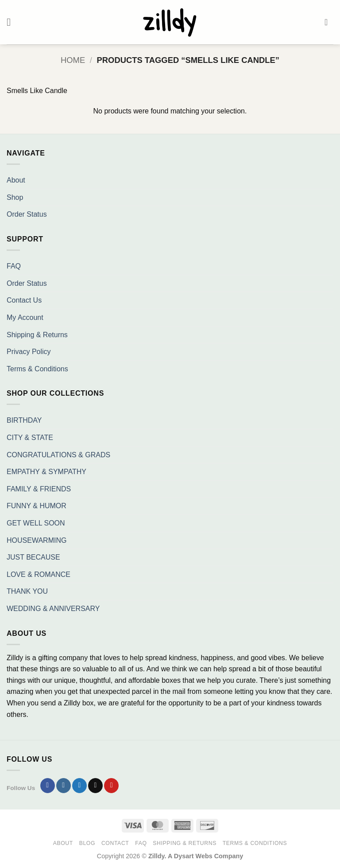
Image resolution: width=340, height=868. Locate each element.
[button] (12, 22)
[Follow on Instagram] (64, 786)
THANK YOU (27, 591)
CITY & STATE (30, 438)
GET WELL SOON (36, 523)
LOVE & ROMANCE (39, 574)
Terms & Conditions (37, 369)
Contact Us (24, 300)
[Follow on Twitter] (79, 786)
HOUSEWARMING (37, 540)
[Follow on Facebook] (48, 786)
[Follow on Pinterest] (111, 786)
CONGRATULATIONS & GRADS (58, 455)
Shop (15, 197)
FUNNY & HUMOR (37, 506)
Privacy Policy (29, 352)
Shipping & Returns (37, 335)
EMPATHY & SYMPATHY (46, 472)
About (16, 180)
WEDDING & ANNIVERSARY (53, 609)
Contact (115, 843)
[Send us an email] (95, 786)
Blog (87, 843)
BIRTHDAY (24, 420)
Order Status (27, 214)
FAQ (14, 266)
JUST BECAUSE (33, 557)
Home (73, 60)
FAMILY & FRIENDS (39, 489)
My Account (25, 317)
